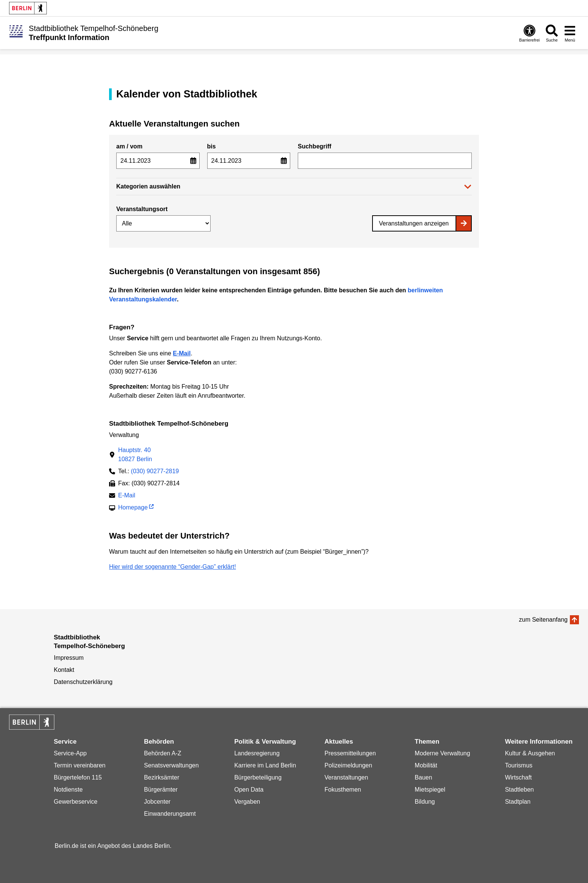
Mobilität (426, 765)
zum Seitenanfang (543, 620)
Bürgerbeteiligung (258, 777)
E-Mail (127, 496)
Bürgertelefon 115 (78, 777)
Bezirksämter (162, 777)
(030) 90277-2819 (155, 471)
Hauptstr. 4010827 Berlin (135, 455)
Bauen (423, 777)
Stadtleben (520, 790)
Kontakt (64, 670)
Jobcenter (157, 802)
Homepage (133, 508)
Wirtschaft (518, 777)
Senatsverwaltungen (172, 765)
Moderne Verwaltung (443, 753)
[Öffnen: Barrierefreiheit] (530, 33)
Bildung (425, 802)
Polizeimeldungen (348, 765)
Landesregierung (257, 753)
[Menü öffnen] (570, 33)
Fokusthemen (343, 790)
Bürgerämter (161, 790)
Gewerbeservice (76, 802)
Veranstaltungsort (142, 209)
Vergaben (247, 802)
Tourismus (519, 765)
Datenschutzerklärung (83, 682)
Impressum (69, 658)
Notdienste (68, 790)
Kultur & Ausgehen (530, 753)
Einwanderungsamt (170, 814)
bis (212, 146)
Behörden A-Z (163, 753)
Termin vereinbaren (80, 765)
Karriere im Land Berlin (265, 765)
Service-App (70, 753)
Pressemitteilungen (350, 753)
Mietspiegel (430, 790)
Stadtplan (518, 802)
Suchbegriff (315, 146)
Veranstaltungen (346, 777)
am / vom (129, 146)
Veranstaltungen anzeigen (414, 223)
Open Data (249, 790)
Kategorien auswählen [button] (148, 186)
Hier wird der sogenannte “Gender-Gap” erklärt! (172, 567)
